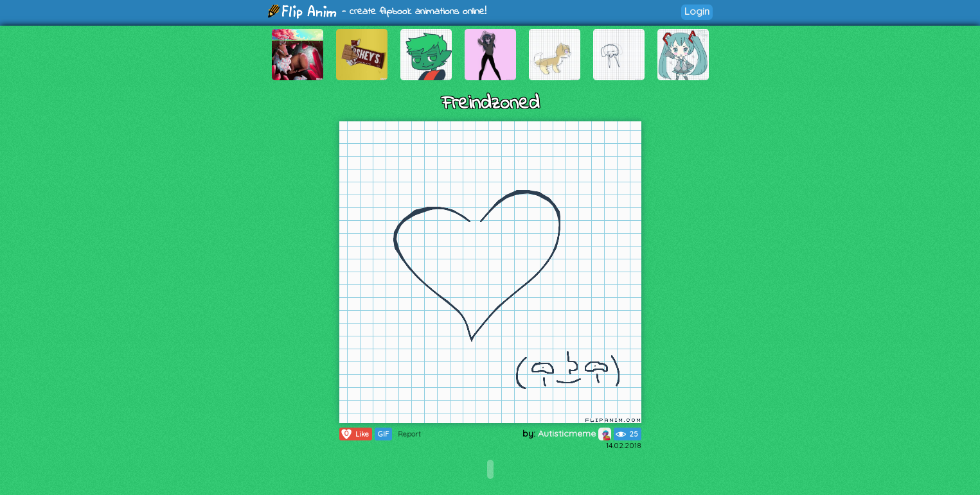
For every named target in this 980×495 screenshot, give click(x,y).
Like (354, 434)
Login (697, 11)
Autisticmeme (575, 433)
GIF (383, 434)
